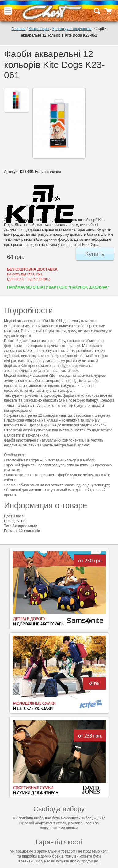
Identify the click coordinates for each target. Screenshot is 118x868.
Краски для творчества (72, 29)
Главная (19, 29)
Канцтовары (39, 29)
